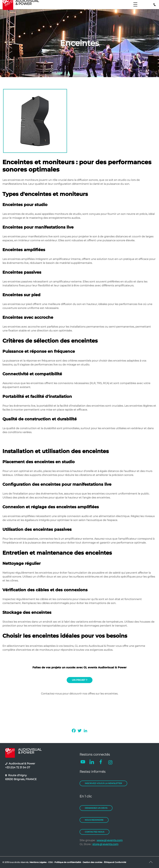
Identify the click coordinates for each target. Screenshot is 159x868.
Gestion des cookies (92, 862)
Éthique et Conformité (115, 862)
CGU (51, 862)
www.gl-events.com (110, 840)
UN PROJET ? (80, 680)
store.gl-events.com (105, 844)
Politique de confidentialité (68, 862)
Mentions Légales (38, 862)
